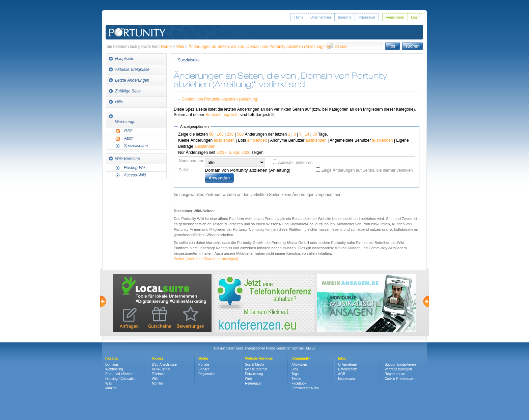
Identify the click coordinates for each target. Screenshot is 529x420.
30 (315, 134)
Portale (204, 365)
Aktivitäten (299, 365)
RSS (128, 131)
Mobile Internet (256, 369)
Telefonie (159, 374)
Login (415, 17)
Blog (295, 369)
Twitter (296, 379)
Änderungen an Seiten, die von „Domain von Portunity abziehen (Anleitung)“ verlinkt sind (268, 47)
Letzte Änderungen (132, 80)
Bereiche (345, 17)
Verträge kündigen (398, 369)
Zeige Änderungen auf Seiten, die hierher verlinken (367, 170)
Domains (112, 365)
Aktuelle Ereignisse (132, 69)
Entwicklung (254, 374)
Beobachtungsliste (222, 115)
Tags (295, 374)
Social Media (255, 365)
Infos (342, 358)
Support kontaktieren (400, 365)
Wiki (180, 47)
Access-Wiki (135, 175)
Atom (129, 138)
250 (230, 134)
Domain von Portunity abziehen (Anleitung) (220, 99)
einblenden (257, 140)
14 (307, 134)
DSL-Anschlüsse (164, 365)
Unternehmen (321, 17)
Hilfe (119, 102)
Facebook (299, 383)
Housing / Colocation (121, 379)
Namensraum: (191, 161)
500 (240, 134)
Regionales (207, 374)
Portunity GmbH (137, 23)
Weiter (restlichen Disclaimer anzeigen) (206, 259)
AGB (342, 374)
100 (220, 134)
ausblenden (224, 140)
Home (299, 17)
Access (158, 358)
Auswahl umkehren (295, 163)
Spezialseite (189, 60)
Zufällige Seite (128, 91)
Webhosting (114, 369)
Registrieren (395, 17)
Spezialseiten (136, 146)
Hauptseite (125, 59)
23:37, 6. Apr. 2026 (233, 152)
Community (301, 358)
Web (248, 379)
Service (204, 369)
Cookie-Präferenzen (400, 379)
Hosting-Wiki (135, 168)
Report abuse (395, 374)
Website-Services (259, 358)
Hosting (112, 358)
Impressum (367, 17)
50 (211, 134)
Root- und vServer (119, 374)
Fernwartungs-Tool (305, 388)
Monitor (111, 388)
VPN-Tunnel (161, 369)
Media (203, 358)
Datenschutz (347, 369)
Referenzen (254, 383)
